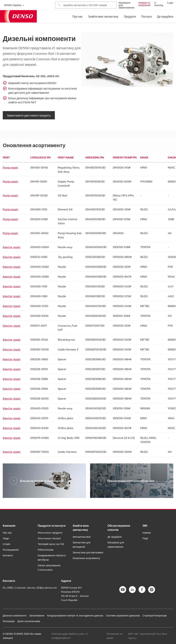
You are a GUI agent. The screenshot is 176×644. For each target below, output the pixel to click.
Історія (6, 544)
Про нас (78, 16)
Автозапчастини (81, 537)
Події (145, 538)
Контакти (8, 555)
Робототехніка (46, 550)
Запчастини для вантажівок (88, 552)
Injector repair (12, 247)
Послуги (147, 16)
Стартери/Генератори (155, 615)
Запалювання (37, 615)
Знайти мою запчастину (103, 16)
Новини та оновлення (144, 4)
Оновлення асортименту (86, 558)
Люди (6, 538)
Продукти (130, 16)
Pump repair (10, 167)
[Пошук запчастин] (86, 5)
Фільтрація (9, 621)
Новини (147, 533)
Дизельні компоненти (15, 615)
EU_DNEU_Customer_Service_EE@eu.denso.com (30, 587)
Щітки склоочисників (29, 621)
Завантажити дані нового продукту (29, 115)
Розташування (11, 550)
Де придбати (165, 16)
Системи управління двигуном (123, 615)
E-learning (159, 4)
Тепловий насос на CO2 (51, 544)
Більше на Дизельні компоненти (42, 481)
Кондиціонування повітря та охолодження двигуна (75, 615)
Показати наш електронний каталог (131, 481)
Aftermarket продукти (50, 533)
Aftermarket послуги (49, 538)
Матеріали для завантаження (126, 5)
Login (170, 3)
